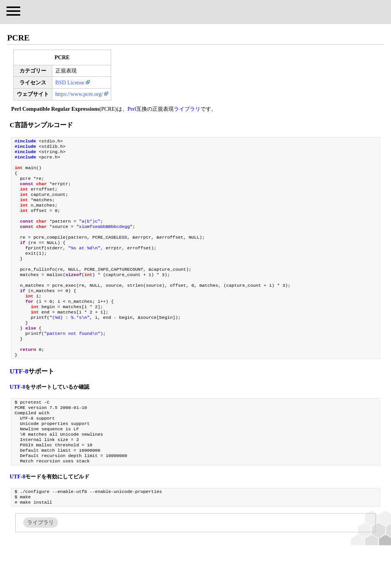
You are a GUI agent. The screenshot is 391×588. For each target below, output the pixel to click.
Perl (132, 109)
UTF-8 (19, 403)
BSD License (70, 82)
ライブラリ (187, 109)
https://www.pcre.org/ (79, 94)
